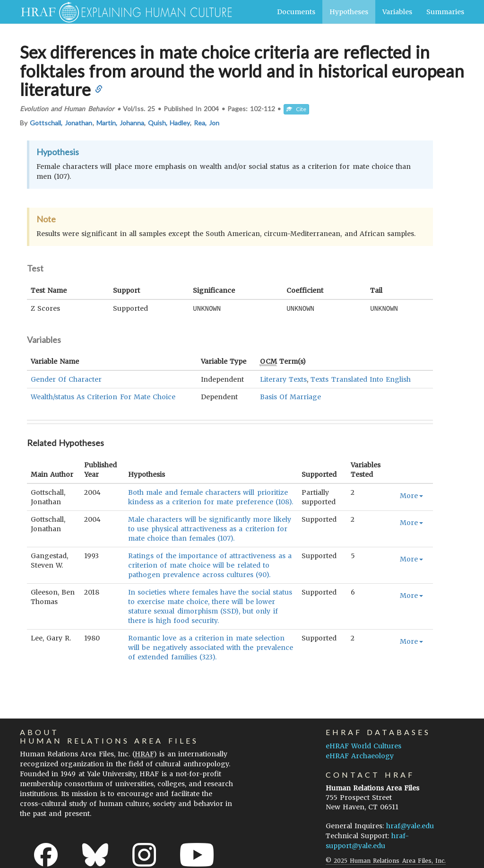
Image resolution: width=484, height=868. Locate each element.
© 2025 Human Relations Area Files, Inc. (386, 860)
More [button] (411, 495)
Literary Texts (283, 379)
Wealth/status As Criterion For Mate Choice (103, 396)
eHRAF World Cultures (363, 745)
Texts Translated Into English (361, 379)
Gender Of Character (66, 379)
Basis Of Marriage (290, 396)
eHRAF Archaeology (360, 755)
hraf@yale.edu (410, 825)
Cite (296, 109)
